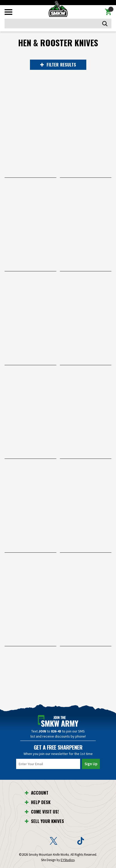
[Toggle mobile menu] (8, 12)
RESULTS (58, 65)
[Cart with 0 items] (108, 12)
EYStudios (68, 860)
